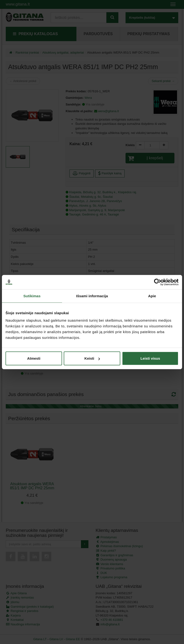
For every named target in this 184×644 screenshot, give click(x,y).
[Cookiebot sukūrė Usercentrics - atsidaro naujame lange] (158, 282)
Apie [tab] (152, 296)
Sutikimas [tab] (32, 296)
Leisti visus (150, 358)
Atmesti (34, 358)
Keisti (92, 358)
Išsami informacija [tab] (92, 296)
